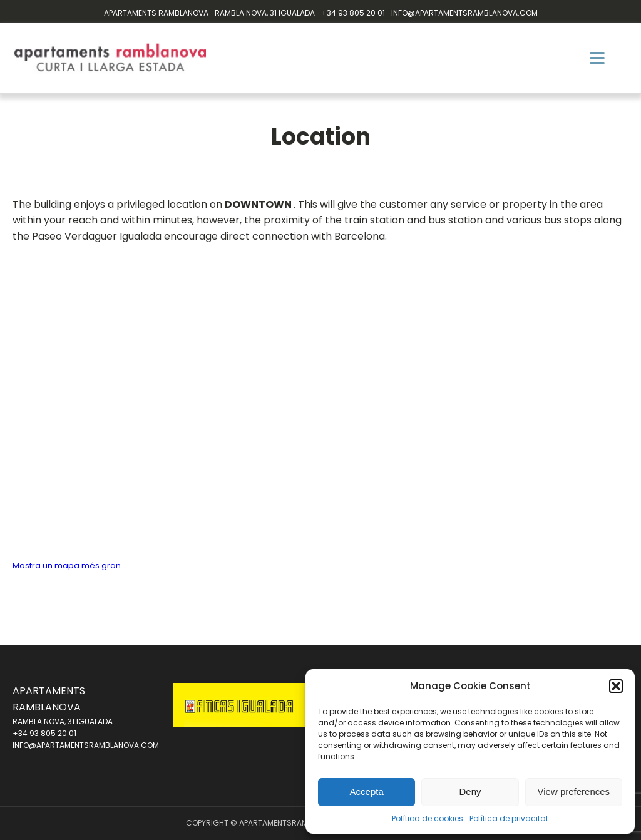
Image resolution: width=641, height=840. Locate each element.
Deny (470, 791)
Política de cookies (428, 818)
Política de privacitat (509, 818)
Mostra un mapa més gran (67, 566)
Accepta (367, 791)
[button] (616, 686)
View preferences (574, 791)
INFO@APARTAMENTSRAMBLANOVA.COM (464, 13)
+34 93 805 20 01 (353, 13)
